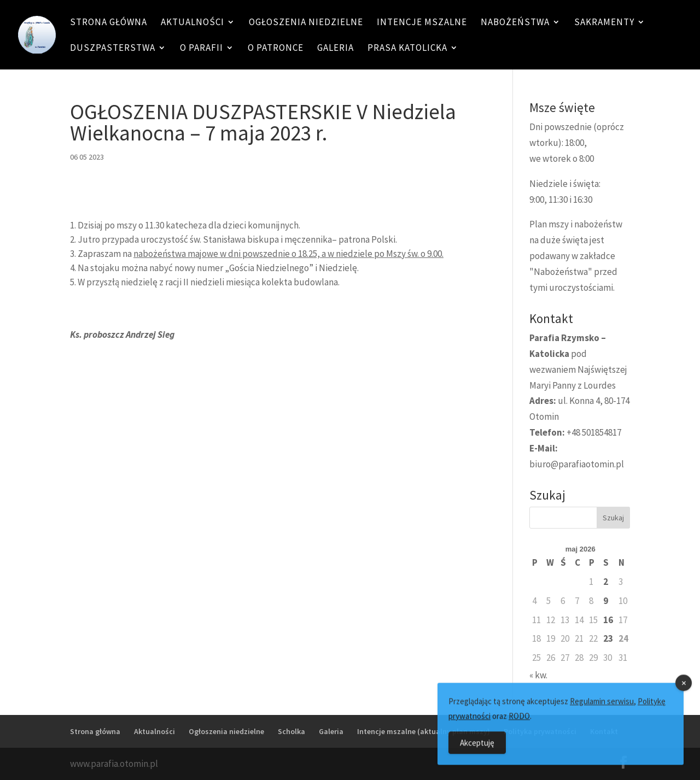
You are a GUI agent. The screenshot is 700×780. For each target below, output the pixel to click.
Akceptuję (477, 751)
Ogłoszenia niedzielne (306, 23)
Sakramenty (604, 23)
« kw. (538, 675)
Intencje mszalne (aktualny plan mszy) (424, 731)
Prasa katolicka (407, 49)
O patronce (276, 49)
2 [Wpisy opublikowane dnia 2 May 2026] (606, 582)
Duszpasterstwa (113, 49)
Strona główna (109, 23)
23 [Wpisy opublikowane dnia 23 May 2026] (608, 638)
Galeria (336, 49)
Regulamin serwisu (602, 710)
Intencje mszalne (422, 23)
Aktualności (192, 23)
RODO (519, 725)
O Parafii (202, 49)
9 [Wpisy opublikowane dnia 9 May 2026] (606, 601)
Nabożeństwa (515, 23)
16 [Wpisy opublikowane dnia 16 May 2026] (608, 620)
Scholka (291, 731)
